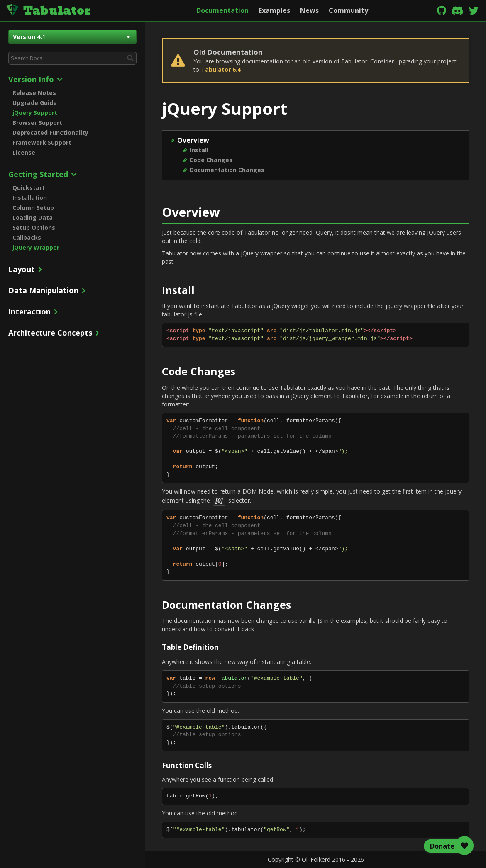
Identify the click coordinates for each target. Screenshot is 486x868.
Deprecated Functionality (50, 133)
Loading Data (33, 218)
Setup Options (34, 227)
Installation (30, 198)
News (309, 10)
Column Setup (33, 208)
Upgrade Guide (35, 103)
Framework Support (42, 142)
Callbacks (27, 237)
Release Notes (34, 93)
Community (348, 10)
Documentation (222, 10)
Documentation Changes (227, 170)
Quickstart (29, 188)
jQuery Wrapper (36, 247)
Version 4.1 (71, 37)
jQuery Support (35, 113)
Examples (274, 10)
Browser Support (37, 123)
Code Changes (211, 160)
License (24, 152)
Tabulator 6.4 (221, 69)
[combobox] (72, 58)
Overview (193, 140)
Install (199, 150)
